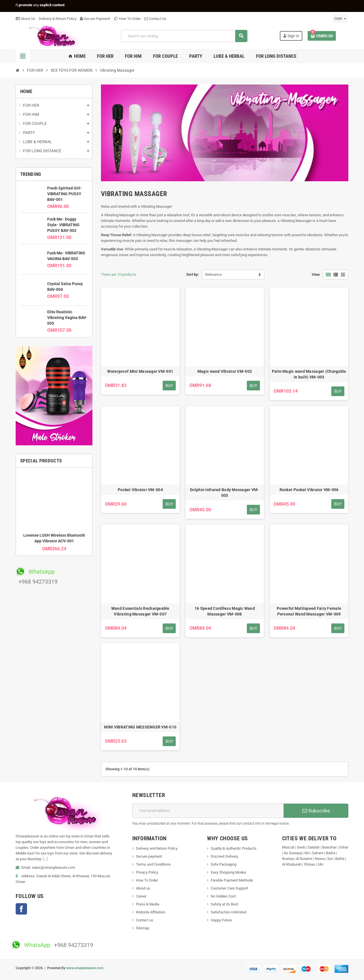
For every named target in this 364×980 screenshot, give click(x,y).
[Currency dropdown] (340, 19)
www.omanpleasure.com (85, 968)
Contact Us (155, 19)
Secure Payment (95, 19)
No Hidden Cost (223, 896)
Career (141, 896)
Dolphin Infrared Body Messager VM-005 (225, 493)
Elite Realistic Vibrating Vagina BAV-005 (67, 318)
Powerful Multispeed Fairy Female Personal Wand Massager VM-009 (309, 611)
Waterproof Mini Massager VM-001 (140, 371)
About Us (25, 19)
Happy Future (221, 920)
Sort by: (193, 274)
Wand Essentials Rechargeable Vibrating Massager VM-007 (140, 611)
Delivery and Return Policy (157, 848)
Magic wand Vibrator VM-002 (225, 371)
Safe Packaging (224, 864)
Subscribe (316, 811)
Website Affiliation (151, 912)
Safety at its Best (225, 904)
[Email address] (208, 811)
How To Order (127, 19)
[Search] (184, 36)
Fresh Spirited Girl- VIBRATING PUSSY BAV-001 (65, 194)
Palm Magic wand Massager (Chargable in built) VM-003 (309, 374)
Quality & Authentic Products (234, 848)
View (316, 274)
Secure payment (149, 856)
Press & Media (148, 904)
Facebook (21, 909)
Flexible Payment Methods (232, 880)
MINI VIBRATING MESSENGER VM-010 (140, 727)
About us (143, 888)
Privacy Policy (147, 872)
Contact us (145, 920)
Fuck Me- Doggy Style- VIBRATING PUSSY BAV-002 (63, 225)
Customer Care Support (229, 888)
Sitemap (143, 928)
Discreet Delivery (224, 856)
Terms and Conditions (153, 864)
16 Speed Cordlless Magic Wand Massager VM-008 (225, 611)
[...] (45, 859)
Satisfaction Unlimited (228, 912)
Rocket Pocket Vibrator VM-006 (309, 490)
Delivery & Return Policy (58, 19)
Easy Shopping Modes (228, 872)
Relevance (213, 274)
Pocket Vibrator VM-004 (140, 490)
